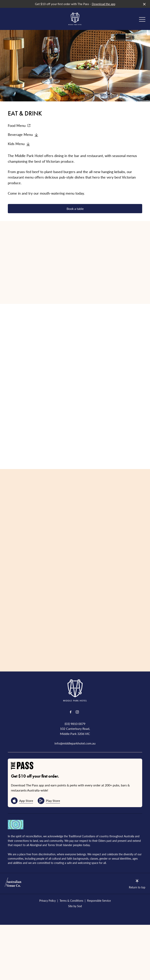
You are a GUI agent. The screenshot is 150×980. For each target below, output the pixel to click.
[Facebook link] (71, 712)
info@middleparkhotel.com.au (75, 743)
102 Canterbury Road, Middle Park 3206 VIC (75, 731)
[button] (142, 20)
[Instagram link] (77, 712)
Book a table (75, 209)
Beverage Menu (23, 134)
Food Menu (19, 125)
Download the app (104, 4)
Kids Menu (19, 144)
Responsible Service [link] (99, 901)
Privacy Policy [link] (47, 901)
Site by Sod (75, 906)
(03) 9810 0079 (75, 724)
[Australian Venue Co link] (13, 883)
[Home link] (75, 19)
